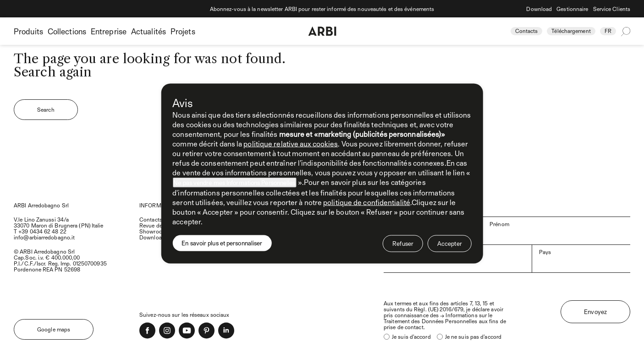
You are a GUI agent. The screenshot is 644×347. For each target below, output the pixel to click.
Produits (28, 31)
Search (46, 109)
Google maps (54, 329)
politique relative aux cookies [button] (291, 144)
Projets (183, 31)
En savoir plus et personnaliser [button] (222, 243)
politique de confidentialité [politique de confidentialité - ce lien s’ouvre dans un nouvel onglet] (367, 202)
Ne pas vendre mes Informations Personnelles (234, 183)
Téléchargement (571, 31)
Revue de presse (160, 225)
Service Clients (612, 9)
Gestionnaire (572, 9)
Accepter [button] (450, 244)
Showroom (153, 231)
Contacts (527, 31)
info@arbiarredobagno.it (44, 237)
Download (539, 9)
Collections (67, 31)
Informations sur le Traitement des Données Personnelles (438, 318)
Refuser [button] (403, 244)
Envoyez (595, 312)
